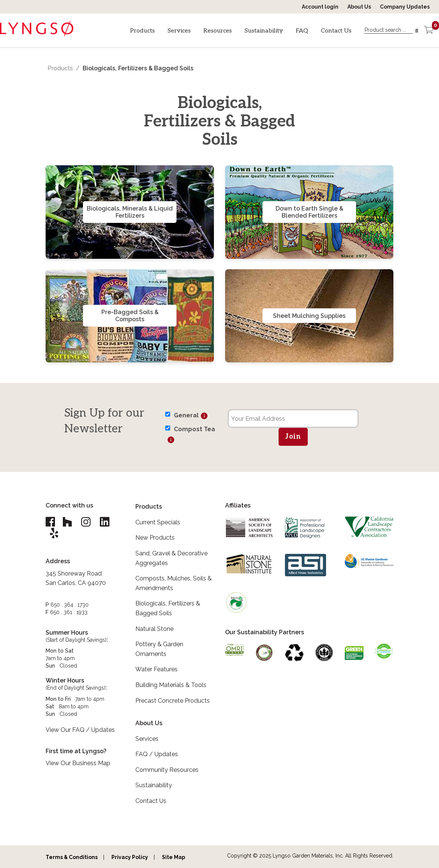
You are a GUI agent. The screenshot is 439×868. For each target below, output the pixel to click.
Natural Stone (154, 629)
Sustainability (264, 31)
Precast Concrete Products (173, 701)
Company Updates (405, 7)
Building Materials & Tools (171, 685)
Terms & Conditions (72, 857)
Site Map (174, 857)
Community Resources (167, 770)
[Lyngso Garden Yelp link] (54, 533)
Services (179, 31)
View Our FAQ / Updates (80, 730)
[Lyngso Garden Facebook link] (51, 522)
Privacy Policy (130, 857)
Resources (218, 31)
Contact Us (336, 31)
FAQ (302, 31)
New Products (155, 538)
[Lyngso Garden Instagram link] (86, 522)
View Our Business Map (78, 763)
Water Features (156, 669)
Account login (320, 7)
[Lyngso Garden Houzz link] (67, 522)
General (186, 415)
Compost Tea (194, 429)
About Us (359, 7)
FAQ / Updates (157, 754)
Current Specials (158, 522)
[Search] (418, 31)
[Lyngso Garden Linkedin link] (104, 522)
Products (142, 31)
